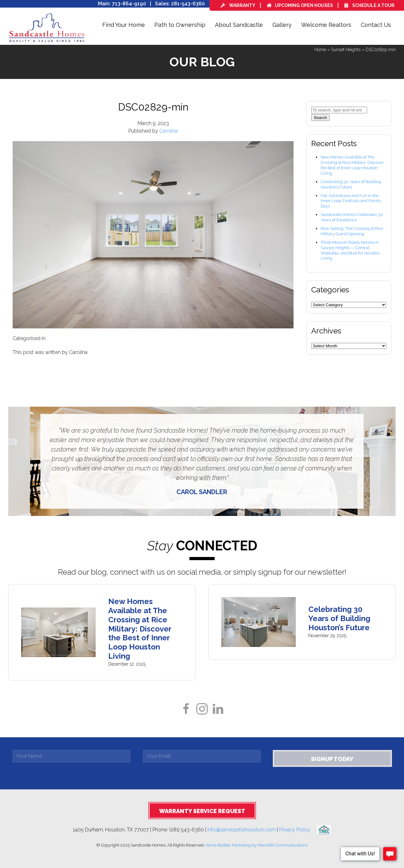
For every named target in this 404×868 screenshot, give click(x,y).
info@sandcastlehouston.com (241, 829)
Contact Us (376, 25)
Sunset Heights (346, 50)
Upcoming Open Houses (300, 5)
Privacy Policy (298, 829)
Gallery (282, 25)
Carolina (169, 131)
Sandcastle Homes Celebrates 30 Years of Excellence (352, 217)
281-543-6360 (188, 4)
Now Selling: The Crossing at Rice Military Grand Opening (352, 231)
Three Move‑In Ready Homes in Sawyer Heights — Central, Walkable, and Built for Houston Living (350, 250)
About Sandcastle (239, 25)
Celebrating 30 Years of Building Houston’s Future (351, 184)
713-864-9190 (129, 4)
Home (320, 50)
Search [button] (320, 118)
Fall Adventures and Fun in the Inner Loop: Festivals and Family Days (351, 201)
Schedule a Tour (369, 5)
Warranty (238, 5)
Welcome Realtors (326, 25)
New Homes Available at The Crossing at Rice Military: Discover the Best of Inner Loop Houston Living (352, 165)
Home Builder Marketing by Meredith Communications (256, 845)
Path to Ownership (180, 25)
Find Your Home (124, 25)
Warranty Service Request (202, 811)
